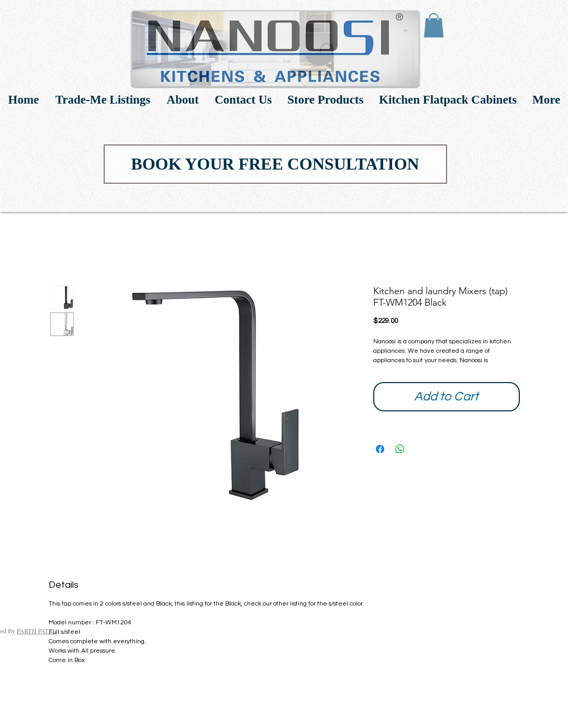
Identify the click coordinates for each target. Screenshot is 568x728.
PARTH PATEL (36, 631)
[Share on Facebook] (380, 449)
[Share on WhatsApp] (400, 449)
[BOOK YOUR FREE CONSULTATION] (275, 164)
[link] (434, 25)
